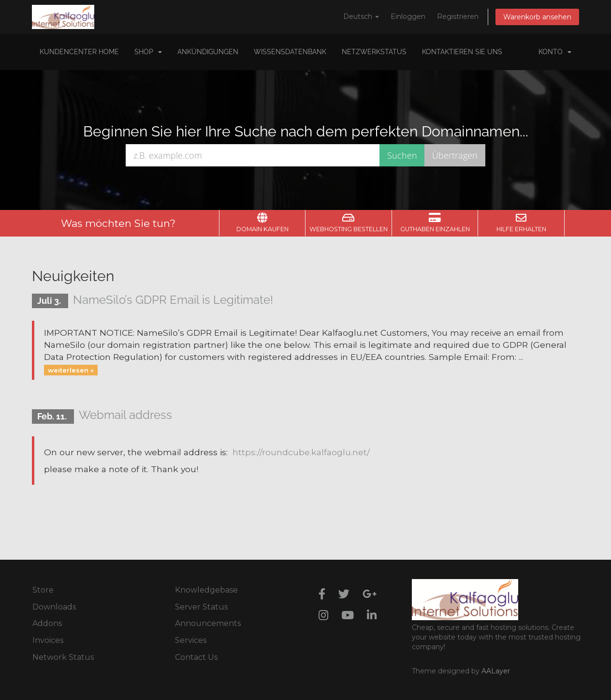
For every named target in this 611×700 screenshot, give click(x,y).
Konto (555, 52)
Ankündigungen (208, 52)
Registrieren (458, 16)
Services (191, 640)
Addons (47, 623)
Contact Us (196, 657)
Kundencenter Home (79, 52)
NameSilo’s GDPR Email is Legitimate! (173, 300)
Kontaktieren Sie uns (462, 52)
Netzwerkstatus (374, 52)
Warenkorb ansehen (537, 17)
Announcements (208, 623)
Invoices (48, 640)
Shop (148, 52)
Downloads (54, 607)
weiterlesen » (71, 370)
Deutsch (361, 16)
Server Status (201, 607)
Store (43, 590)
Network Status (63, 657)
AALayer (496, 671)
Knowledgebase (206, 590)
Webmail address (125, 415)
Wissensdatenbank (290, 52)
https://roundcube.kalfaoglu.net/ (301, 452)
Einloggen (408, 16)
